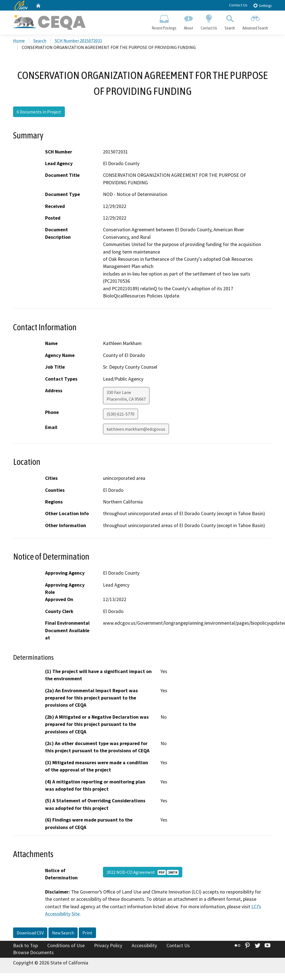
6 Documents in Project (39, 112)
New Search (63, 934)
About (188, 21)
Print (87, 934)
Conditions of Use (66, 946)
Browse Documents (33, 953)
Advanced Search (255, 21)
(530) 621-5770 (121, 415)
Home (19, 41)
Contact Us (238, 5)
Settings (262, 5)
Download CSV (30, 934)
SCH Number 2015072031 (78, 41)
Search (230, 21)
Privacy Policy (108, 946)
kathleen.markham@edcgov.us (136, 430)
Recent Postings (164, 21)
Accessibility (144, 946)
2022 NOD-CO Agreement (143, 873)
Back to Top (25, 946)
